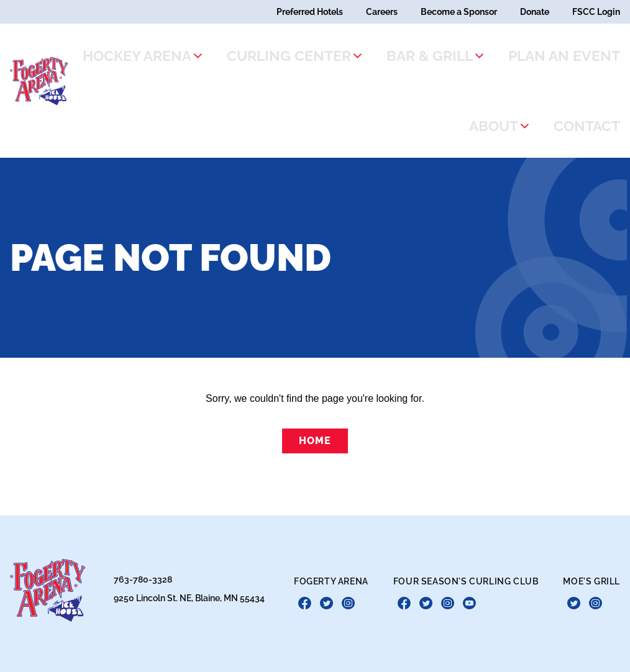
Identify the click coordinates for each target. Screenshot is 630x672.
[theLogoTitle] (46, 77)
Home (315, 432)
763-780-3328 (143, 571)
